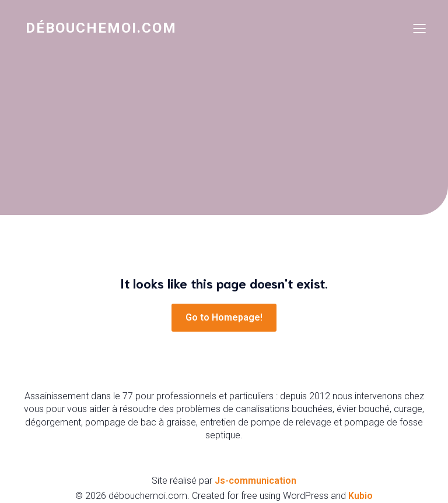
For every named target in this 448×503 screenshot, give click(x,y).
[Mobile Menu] (419, 28)
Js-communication (256, 481)
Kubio (360, 496)
